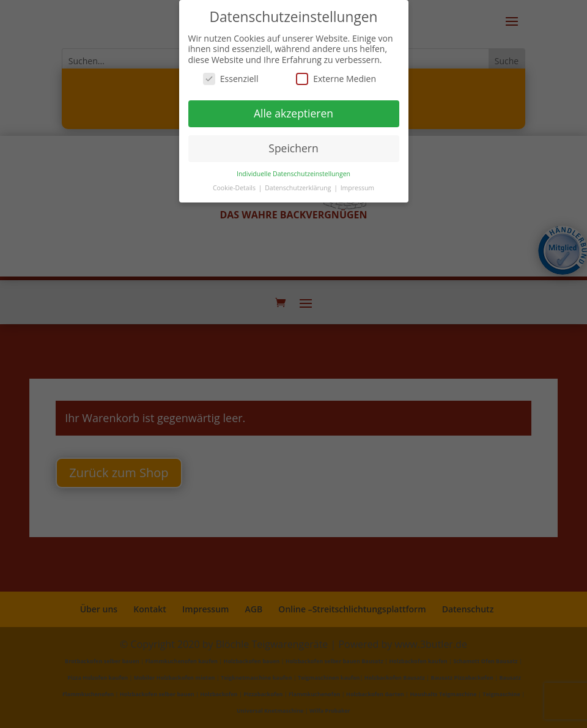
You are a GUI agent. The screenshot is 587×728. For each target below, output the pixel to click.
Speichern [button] (293, 148)
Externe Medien (336, 79)
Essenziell (231, 79)
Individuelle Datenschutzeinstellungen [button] (293, 174)
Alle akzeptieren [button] (293, 113)
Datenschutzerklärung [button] (299, 188)
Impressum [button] (357, 188)
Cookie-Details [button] (235, 188)
